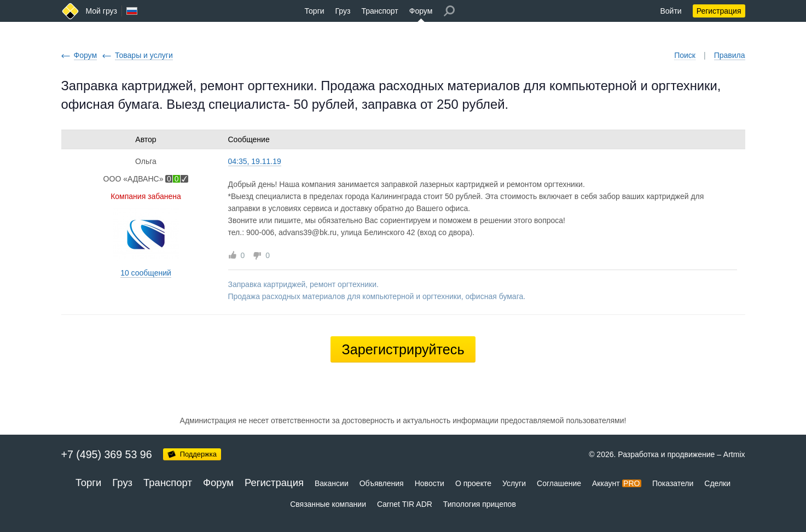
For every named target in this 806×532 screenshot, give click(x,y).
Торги (315, 11)
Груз (343, 11)
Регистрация (719, 11)
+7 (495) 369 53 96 (107, 454)
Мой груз (102, 11)
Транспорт (379, 11)
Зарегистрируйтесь (403, 349)
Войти (671, 11)
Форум (421, 11)
